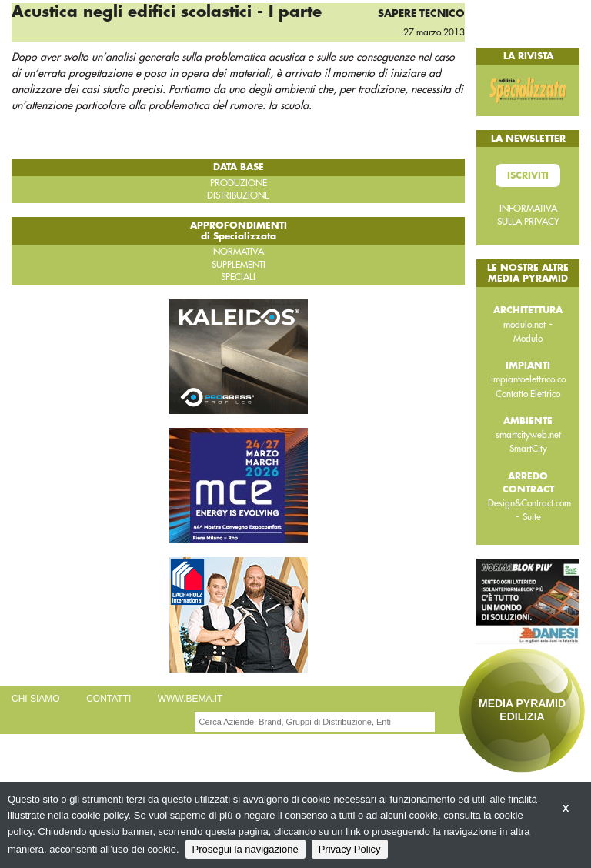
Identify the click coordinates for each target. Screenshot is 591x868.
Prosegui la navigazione (245, 849)
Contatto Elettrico (528, 394)
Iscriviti (528, 175)
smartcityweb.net (528, 435)
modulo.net (524, 325)
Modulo (528, 339)
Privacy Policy (350, 849)
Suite (532, 517)
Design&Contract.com (529, 503)
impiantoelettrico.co (528, 379)
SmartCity (528, 449)
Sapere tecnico (421, 13)
